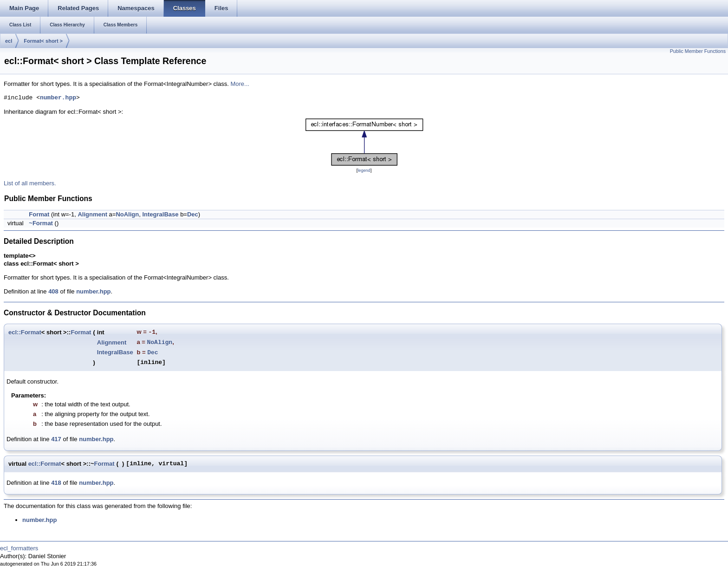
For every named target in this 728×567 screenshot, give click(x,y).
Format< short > (43, 41)
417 (56, 439)
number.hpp (58, 98)
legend (364, 170)
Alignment (92, 214)
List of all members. (30, 183)
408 (53, 291)
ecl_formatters (19, 548)
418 (56, 483)
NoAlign (127, 214)
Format (39, 214)
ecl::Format (25, 332)
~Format (41, 223)
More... (240, 84)
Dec (193, 214)
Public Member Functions (698, 51)
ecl (9, 41)
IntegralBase (160, 214)
